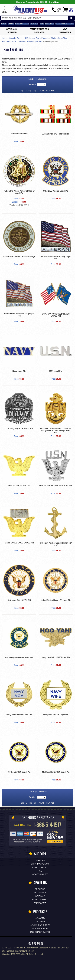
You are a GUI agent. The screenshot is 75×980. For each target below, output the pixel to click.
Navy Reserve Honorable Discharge (19, 257)
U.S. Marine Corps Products (37, 38)
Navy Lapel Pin (19, 371)
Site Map (40, 896)
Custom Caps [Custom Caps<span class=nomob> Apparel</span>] (22, 24)
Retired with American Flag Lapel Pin (19, 315)
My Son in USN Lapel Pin (19, 772)
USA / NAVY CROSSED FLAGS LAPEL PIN (56, 315)
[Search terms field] (34, 18)
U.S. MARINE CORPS (40, 925)
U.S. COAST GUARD (40, 932)
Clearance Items (65, 24)
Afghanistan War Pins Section (56, 134)
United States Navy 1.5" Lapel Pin (56, 600)
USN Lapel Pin (56, 371)
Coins (11, 24)
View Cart (40, 903)
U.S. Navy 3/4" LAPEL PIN (19, 600)
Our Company (40, 900)
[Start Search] (71, 18)
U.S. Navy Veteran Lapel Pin (56, 191)
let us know (25, 72)
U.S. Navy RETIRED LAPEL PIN (19, 658)
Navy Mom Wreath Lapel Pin (19, 715)
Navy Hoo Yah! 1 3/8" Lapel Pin (56, 657)
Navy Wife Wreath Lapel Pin (56, 715)
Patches (50, 24)
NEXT (42, 90)
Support (40, 860)
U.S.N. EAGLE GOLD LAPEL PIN (19, 543)
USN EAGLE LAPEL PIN (19, 486)
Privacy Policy (40, 867)
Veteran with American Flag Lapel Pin (56, 258)
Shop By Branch (16, 38)
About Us (40, 889)
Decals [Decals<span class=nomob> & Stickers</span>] (34, 24)
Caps (4, 24)
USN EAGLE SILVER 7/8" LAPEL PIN (56, 486)
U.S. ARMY (40, 918)
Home (5, 38)
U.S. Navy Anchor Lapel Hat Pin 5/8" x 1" (56, 544)
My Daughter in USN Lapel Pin (56, 772)
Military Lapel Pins (34, 41)
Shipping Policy (40, 864)
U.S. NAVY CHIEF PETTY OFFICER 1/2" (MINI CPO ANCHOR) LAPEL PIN (56, 431)
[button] (4, 10)
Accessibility (40, 874)
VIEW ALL (50, 90)
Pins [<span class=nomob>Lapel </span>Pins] (42, 24)
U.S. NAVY (40, 922)
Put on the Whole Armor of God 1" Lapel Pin (19, 192)
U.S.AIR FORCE (40, 929)
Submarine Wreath (19, 134)
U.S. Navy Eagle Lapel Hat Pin (19, 428)
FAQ (40, 871)
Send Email (40, 893)
